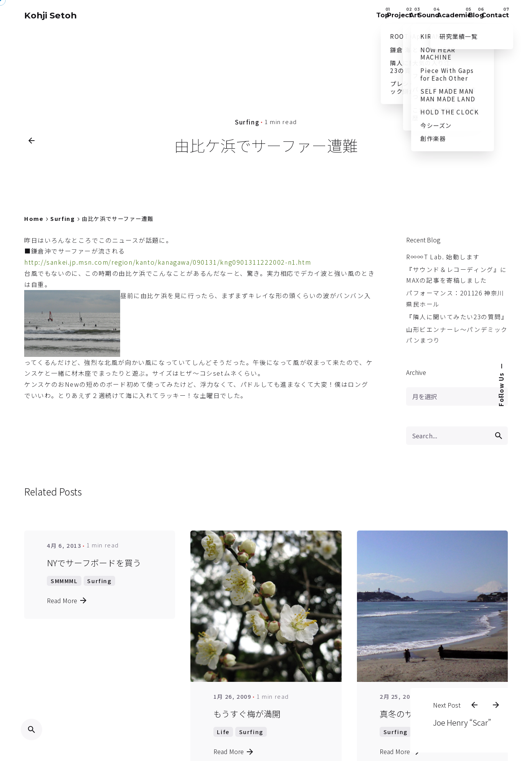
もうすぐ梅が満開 (247, 714)
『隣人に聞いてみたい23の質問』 (457, 317)
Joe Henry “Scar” (454, 710)
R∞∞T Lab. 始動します (443, 257)
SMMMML (64, 581)
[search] (499, 436)
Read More (67, 600)
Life (223, 732)
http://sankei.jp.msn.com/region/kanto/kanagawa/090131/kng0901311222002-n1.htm (168, 262)
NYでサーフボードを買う (94, 563)
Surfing (247, 121)
